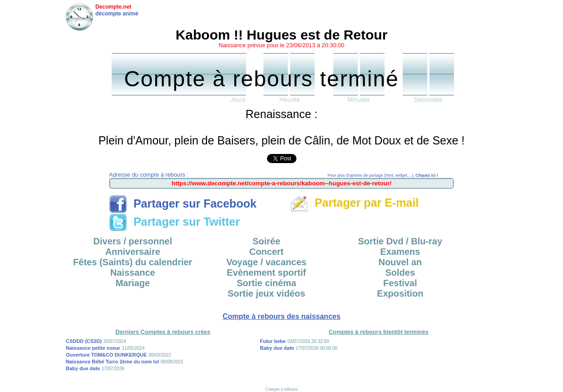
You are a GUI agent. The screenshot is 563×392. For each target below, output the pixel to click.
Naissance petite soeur (93, 348)
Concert (267, 252)
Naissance (133, 273)
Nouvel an (400, 262)
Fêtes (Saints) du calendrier (133, 262)
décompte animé (117, 14)
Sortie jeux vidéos (266, 293)
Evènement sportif (267, 273)
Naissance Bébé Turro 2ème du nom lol (112, 362)
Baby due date (83, 368)
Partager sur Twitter (174, 222)
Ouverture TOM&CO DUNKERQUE (106, 355)
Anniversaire (133, 252)
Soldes (400, 273)
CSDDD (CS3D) (84, 341)
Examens (400, 252)
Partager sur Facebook (183, 203)
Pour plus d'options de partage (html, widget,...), (383, 175)
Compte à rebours (281, 389)
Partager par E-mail (354, 203)
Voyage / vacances (267, 262)
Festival (400, 283)
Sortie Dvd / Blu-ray (400, 241)
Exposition (400, 293)
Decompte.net (113, 7)
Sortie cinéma (266, 283)
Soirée (266, 241)
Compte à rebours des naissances (281, 316)
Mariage (133, 283)
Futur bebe (273, 341)
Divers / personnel (133, 241)
